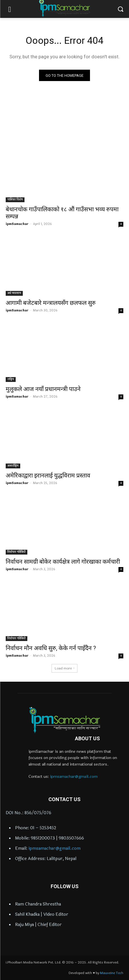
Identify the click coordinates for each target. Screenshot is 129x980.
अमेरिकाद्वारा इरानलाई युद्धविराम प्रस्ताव (48, 475)
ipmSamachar (17, 224)
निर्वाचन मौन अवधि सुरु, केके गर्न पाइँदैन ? (51, 648)
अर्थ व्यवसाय (14, 293)
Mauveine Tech (112, 973)
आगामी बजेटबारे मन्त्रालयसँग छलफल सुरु (51, 303)
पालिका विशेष (15, 200)
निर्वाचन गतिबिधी (17, 552)
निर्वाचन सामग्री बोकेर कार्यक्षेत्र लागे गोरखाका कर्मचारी (63, 562)
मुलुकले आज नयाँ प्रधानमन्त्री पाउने (43, 389)
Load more (64, 668)
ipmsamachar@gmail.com (74, 777)
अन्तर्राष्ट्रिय (13, 466)
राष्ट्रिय (11, 379)
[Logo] (64, 720)
